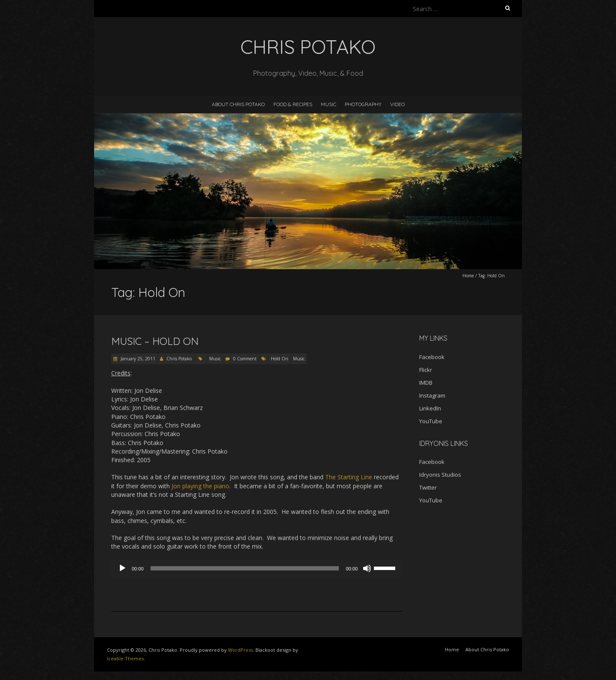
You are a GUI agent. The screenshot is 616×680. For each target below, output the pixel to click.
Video (397, 104)
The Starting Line (349, 477)
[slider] (245, 568)
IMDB (426, 383)
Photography (363, 104)
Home (468, 276)
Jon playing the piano (200, 486)
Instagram (432, 395)
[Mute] (367, 568)
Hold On (280, 359)
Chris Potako (179, 359)
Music (329, 104)
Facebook (432, 357)
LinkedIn (430, 408)
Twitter (428, 487)
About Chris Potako (238, 104)
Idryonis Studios (440, 475)
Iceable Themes (125, 658)
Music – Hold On (155, 341)
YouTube (431, 421)
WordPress (240, 650)
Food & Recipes (293, 104)
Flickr (426, 370)
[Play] (122, 568)
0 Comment (245, 359)
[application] (257, 568)
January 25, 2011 (137, 359)
